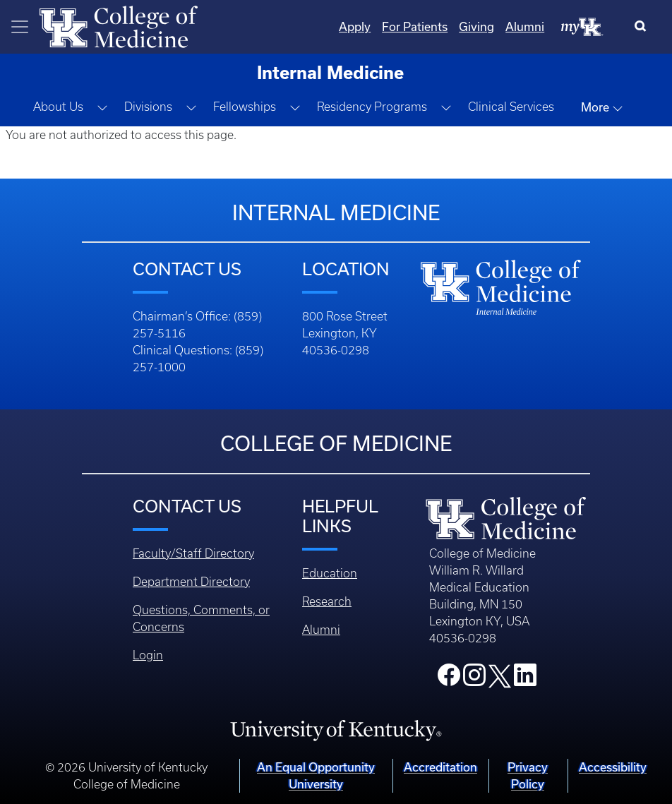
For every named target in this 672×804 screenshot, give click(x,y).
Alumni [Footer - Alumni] (321, 630)
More (602, 107)
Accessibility (613, 767)
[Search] (643, 27)
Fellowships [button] (245, 107)
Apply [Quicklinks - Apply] (355, 26)
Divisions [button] (148, 107)
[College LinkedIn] (525, 679)
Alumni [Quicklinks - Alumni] (525, 26)
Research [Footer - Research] (327, 601)
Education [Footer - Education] (330, 573)
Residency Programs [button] (372, 107)
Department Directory (191, 582)
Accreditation (440, 767)
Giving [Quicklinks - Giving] (476, 26)
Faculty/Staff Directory (193, 553)
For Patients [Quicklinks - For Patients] (415, 26)
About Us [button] (58, 107)
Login (148, 655)
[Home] (119, 25)
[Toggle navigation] (20, 27)
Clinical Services (511, 107)
